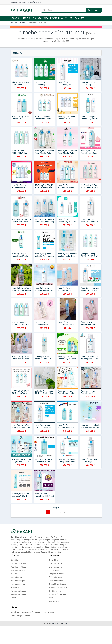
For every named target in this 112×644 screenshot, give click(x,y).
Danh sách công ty (18, 581)
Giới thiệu (31, 2)
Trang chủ (14, 2)
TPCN (83, 18)
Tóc (77, 18)
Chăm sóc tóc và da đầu (58, 577)
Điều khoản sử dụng (18, 567)
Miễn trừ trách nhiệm (19, 570)
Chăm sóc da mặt (56, 563)
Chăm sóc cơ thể (55, 567)
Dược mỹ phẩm (57, 18)
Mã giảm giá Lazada (18, 591)
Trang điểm (53, 560)
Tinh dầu (69, 18)
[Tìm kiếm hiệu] (63, 10)
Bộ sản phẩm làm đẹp (57, 594)
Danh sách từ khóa (18, 584)
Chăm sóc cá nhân (56, 581)
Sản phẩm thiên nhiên (57, 574)
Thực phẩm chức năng (58, 584)
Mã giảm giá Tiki (17, 588)
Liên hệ (39, 2)
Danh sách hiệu (16, 577)
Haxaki (65, 623)
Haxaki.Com (56, 623)
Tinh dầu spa (54, 601)
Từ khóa (22, 23)
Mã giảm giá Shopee (18, 594)
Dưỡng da (37, 18)
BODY (46, 18)
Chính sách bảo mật (18, 563)
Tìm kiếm (94, 10)
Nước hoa (53, 598)
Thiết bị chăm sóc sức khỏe (59, 588)
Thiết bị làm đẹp (55, 591)
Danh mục (23, 2)
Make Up (27, 18)
